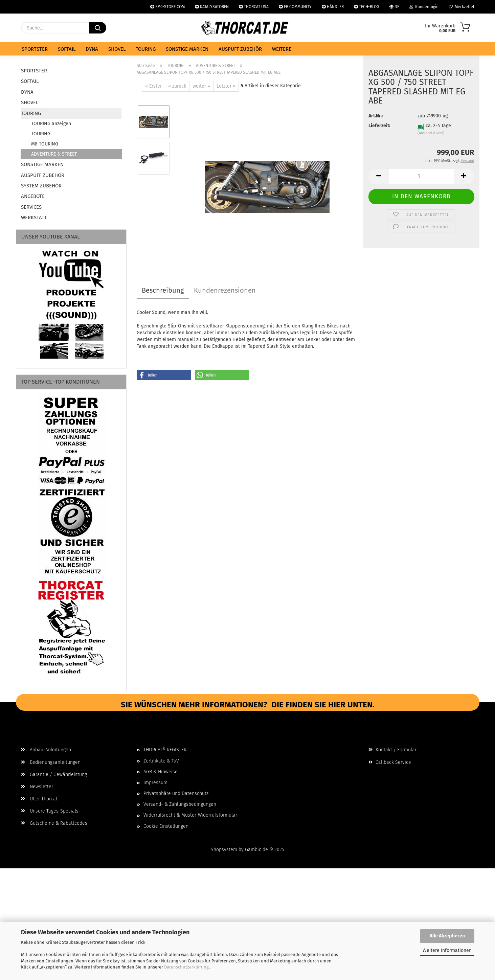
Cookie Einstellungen (166, 826)
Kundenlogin (424, 7)
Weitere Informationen (447, 950)
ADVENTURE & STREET (54, 154)
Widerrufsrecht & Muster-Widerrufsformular (190, 815)
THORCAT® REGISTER (165, 750)
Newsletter (37, 787)
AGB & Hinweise (161, 772)
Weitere (282, 49)
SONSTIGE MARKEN (187, 49)
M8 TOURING (45, 144)
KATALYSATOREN (212, 7)
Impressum (155, 783)
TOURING (146, 49)
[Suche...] (98, 28)
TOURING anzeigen (51, 124)
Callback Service (390, 762)
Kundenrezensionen (225, 290)
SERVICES (31, 207)
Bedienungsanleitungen (51, 762)
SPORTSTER (35, 49)
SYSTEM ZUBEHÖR (41, 186)
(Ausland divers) (431, 138)
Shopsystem (224, 850)
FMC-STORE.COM (167, 7)
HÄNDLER (333, 7)
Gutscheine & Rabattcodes (54, 823)
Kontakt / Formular (392, 750)
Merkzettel (462, 7)
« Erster (153, 86)
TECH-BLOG (367, 7)
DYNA (92, 49)
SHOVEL (117, 49)
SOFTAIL (67, 49)
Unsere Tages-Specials (50, 811)
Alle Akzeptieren (447, 936)
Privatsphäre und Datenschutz (176, 793)
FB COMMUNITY (295, 7)
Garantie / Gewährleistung (54, 774)
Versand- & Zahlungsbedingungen (180, 804)
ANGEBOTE (33, 196)
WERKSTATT (34, 218)
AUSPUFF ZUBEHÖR (240, 49)
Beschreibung (163, 290)
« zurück (177, 86)
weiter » (201, 86)
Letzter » (226, 86)
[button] (379, 181)
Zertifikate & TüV (161, 761)
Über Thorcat (39, 799)
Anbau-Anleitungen (46, 750)
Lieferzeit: (379, 131)
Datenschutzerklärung (186, 967)
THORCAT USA (254, 7)
